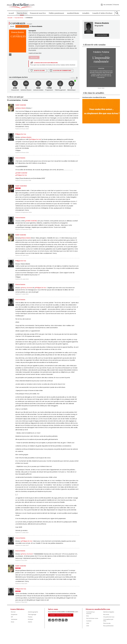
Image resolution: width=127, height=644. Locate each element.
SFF (13, 630)
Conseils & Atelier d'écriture (102, 12)
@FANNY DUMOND (22, 176)
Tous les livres (23, 12)
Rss (67, 635)
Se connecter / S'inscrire (110, 3)
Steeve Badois (38, 25)
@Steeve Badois (22, 110)
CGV (87, 639)
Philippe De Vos (22, 137)
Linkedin (60, 635)
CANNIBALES (30, 16)
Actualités (85, 12)
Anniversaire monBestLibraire (94, 96)
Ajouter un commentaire (63, 72)
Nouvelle (26, 25)
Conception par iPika (108, 633)
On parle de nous (108, 630)
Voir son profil (101, 34)
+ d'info (72, 79)
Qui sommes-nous (92, 631)
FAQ (87, 629)
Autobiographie (34, 625)
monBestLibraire (73, 12)
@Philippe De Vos (36, 142)
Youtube (57, 635)
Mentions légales (108, 625)
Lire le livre (35, 57)
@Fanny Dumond (28, 293)
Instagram (63, 635)
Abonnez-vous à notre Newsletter (61, 630)
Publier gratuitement (57, 12)
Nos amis (105, 627)
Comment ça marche (90, 625)
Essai (13, 635)
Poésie (31, 630)
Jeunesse (15, 632)
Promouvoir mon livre (38, 12)
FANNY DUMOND (22, 107)
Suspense (15, 627)
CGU (87, 636)
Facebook (50, 635)
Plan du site (106, 636)
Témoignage (33, 627)
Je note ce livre (40, 72)
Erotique (31, 632)
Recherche (116, 12)
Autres (20, 25)
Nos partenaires (108, 639)
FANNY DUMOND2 (22, 189)
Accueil (12, 12)
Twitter (53, 635)
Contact (88, 634)
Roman (14, 625)
